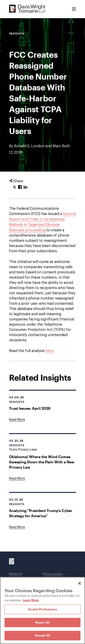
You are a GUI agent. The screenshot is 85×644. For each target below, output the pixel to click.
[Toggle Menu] (74, 9)
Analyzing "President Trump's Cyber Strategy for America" (41, 513)
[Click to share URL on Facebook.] (20, 187)
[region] (42, 610)
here (49, 351)
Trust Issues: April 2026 (30, 408)
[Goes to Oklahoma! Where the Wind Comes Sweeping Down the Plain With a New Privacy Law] (17, 479)
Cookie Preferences (42, 609)
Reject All (42, 622)
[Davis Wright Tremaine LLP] (27, 9)
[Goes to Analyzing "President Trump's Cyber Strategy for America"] (17, 527)
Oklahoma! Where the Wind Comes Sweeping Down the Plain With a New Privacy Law (42, 462)
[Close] (80, 583)
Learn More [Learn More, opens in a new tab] (31, 600)
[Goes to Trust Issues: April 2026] (17, 420)
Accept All (42, 635)
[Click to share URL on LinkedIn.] (25, 187)
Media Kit (16, 574)
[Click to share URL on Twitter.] (15, 187)
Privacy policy (53, 574)
